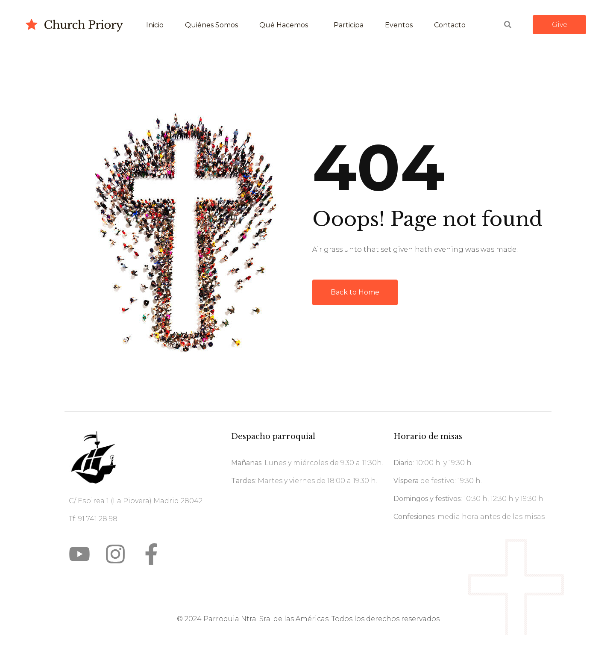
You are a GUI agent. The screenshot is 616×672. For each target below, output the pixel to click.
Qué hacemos (284, 25)
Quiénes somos (211, 25)
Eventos (399, 25)
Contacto (450, 25)
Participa (349, 25)
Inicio (155, 25)
